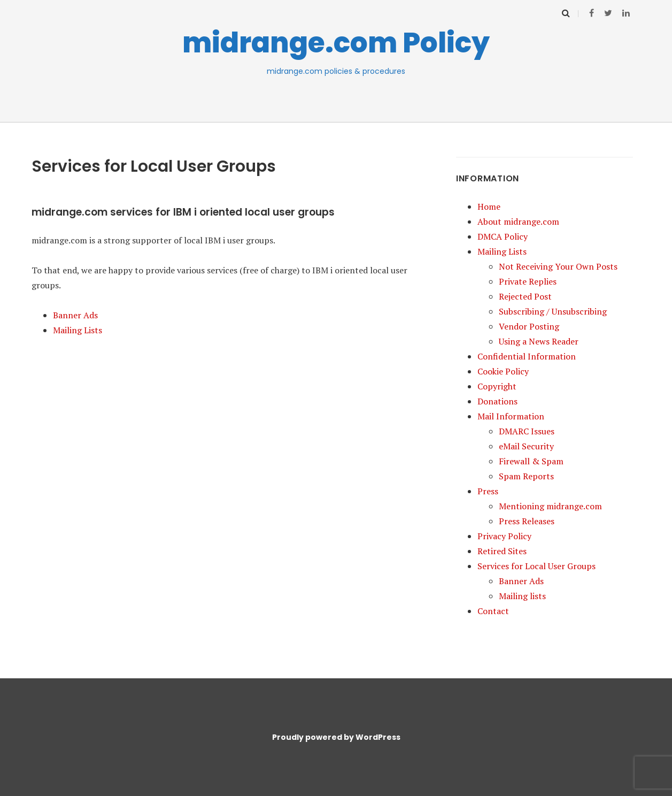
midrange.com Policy (336, 43)
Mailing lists (522, 596)
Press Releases (527, 521)
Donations (497, 401)
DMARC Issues (527, 431)
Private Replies (528, 281)
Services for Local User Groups (536, 566)
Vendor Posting (529, 326)
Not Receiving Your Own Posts (558, 266)
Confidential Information (527, 356)
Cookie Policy (503, 371)
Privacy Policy (504, 536)
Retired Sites (502, 551)
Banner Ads (75, 315)
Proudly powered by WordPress (336, 737)
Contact (493, 611)
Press (488, 491)
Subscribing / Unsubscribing (553, 311)
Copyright (497, 386)
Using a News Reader (539, 341)
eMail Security (526, 446)
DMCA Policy (503, 236)
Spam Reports (526, 476)
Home (489, 206)
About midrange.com (518, 221)
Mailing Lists (78, 330)
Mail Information (511, 416)
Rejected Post (525, 296)
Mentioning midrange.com (550, 506)
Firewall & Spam (531, 461)
